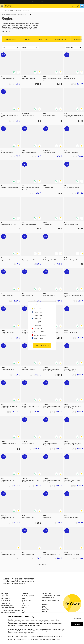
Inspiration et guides (7, 605)
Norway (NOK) (37, 312)
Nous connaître (5, 598)
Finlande (45, 612)
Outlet (24, 604)
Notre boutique (5, 600)
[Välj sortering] (74, 48)
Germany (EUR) (37, 328)
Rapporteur (27, 39)
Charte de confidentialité (8, 612)
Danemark (45, 610)
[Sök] (42, 10)
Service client (5, 595)
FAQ (2, 597)
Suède (44, 606)
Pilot (23, 613)
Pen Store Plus (5, 604)
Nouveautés (25, 606)
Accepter (77, 624)
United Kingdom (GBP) (39, 335)
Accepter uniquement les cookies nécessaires (46, 639)
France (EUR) (36, 325)
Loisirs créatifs (11, 14)
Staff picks (25, 607)
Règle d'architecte (61, 39)
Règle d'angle (43, 39)
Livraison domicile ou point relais (42, 2)
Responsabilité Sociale (8, 607)
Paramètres (77, 618)
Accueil (4, 14)
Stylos (23, 599)
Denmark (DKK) (37, 315)
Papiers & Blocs (26, 600)
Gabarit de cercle (11, 39)
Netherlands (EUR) (38, 332)
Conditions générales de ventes (10, 611)
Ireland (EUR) (37, 322)
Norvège (45, 608)
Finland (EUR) (37, 319)
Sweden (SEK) (37, 309)
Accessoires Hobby (21, 14)
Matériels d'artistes (27, 595)
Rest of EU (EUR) (38, 338)
